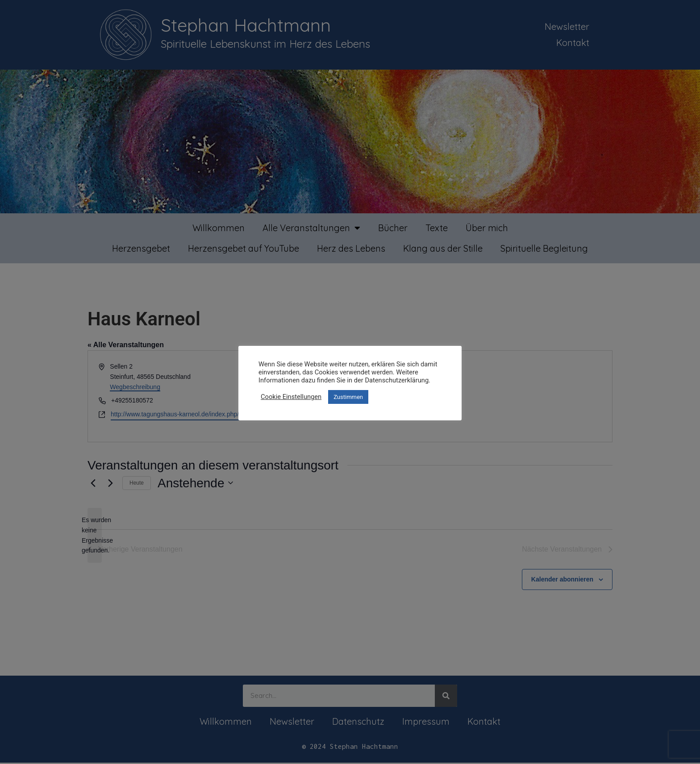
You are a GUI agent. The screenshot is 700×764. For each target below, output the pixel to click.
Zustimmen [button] (348, 397)
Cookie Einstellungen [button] (291, 397)
